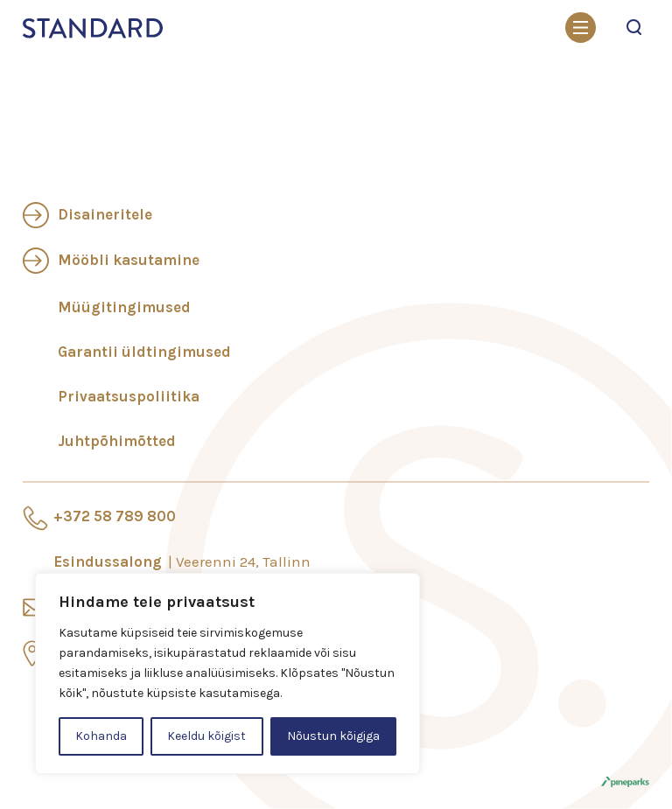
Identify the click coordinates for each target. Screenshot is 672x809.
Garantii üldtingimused (144, 352)
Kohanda (101, 736)
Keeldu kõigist (206, 736)
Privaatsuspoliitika (129, 396)
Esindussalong (182, 561)
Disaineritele (105, 214)
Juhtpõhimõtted (117, 441)
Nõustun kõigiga (333, 736)
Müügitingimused (124, 307)
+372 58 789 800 (115, 516)
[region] (227, 673)
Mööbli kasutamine (129, 260)
